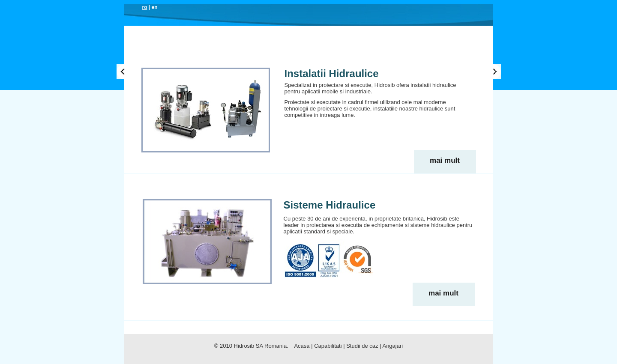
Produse (237, 57)
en (155, 7)
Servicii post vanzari (363, 57)
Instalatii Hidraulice (332, 73)
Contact (455, 57)
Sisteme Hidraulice (330, 205)
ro (145, 7)
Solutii (270, 57)
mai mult (445, 160)
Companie (200, 57)
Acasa (168, 57)
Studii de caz (417, 57)
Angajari (392, 346)
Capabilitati (308, 57)
